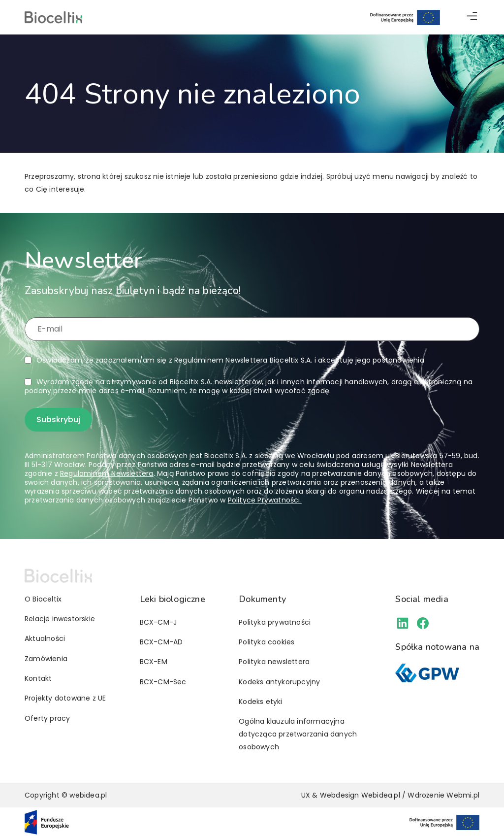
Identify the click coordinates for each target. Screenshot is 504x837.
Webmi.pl (463, 795)
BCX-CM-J (158, 622)
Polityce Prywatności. (265, 500)
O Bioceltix (43, 599)
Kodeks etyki (260, 702)
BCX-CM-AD (161, 642)
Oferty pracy (47, 718)
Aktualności (45, 638)
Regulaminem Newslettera (107, 473)
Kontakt (38, 678)
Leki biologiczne (173, 599)
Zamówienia (46, 659)
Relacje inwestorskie (60, 619)
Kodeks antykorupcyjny (279, 682)
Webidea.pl (381, 795)
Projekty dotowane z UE (65, 698)
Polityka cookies (267, 642)
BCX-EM (154, 662)
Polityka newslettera (274, 662)
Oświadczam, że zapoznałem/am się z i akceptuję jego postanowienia (230, 360)
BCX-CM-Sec (163, 682)
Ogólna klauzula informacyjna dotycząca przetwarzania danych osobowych (298, 734)
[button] (472, 17)
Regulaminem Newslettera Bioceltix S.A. (243, 360)
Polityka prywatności (275, 622)
